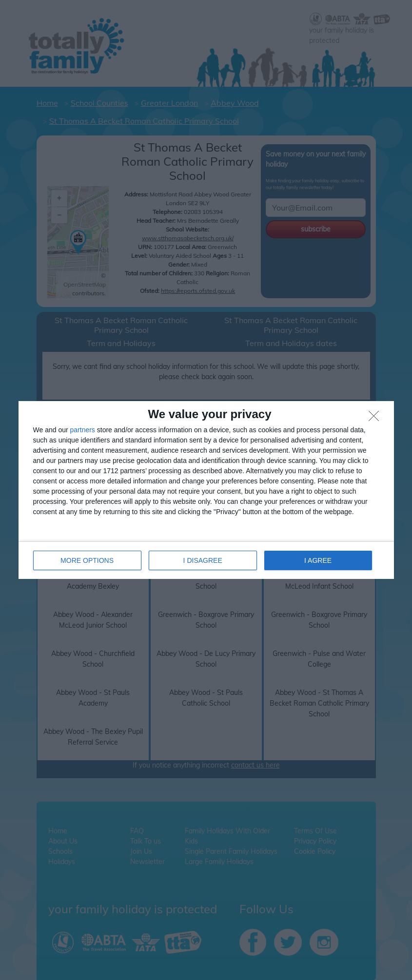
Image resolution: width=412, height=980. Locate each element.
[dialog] (206, 490)
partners (83, 430)
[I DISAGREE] (376, 419)
